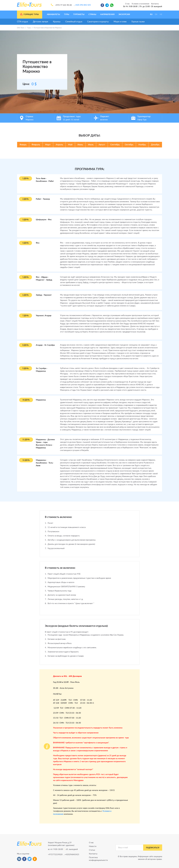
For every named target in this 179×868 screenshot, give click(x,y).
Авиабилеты (53, 14)
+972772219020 (55, 855)
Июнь (80, 145)
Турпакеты (79, 14)
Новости (93, 846)
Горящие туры (29, 14)
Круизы (57, 22)
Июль (91, 145)
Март (48, 145)
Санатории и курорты (98, 22)
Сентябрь (115, 145)
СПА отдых (22, 22)
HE (161, 15)
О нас (127, 4)
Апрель (59, 145)
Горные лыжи (138, 22)
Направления (107, 14)
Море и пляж (120, 22)
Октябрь (129, 145)
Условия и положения (140, 4)
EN (156, 15)
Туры (67, 14)
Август (102, 145)
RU (151, 15)
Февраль (36, 145)
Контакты (155, 4)
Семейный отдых (74, 22)
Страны (92, 14)
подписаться (153, 848)
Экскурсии (124, 14)
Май (70, 145)
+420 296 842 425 (83, 5)
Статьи (92, 850)
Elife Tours (21, 28)
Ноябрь (142, 145)
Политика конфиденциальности (98, 859)
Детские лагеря (40, 22)
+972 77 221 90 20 (63, 5)
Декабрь (155, 145)
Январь (23, 145)
